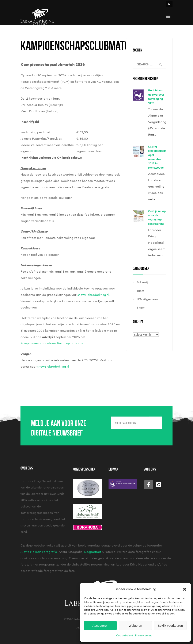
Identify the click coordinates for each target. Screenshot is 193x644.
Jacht (141, 291)
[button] (185, 589)
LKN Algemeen (147, 299)
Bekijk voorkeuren (170, 626)
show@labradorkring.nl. (94, 295)
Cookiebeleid (125, 636)
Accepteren (101, 626)
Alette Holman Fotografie (39, 552)
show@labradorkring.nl (53, 367)
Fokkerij (142, 282)
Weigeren (135, 626)
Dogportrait (93, 552)
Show (141, 308)
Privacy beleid (144, 636)
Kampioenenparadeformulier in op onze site (52, 343)
